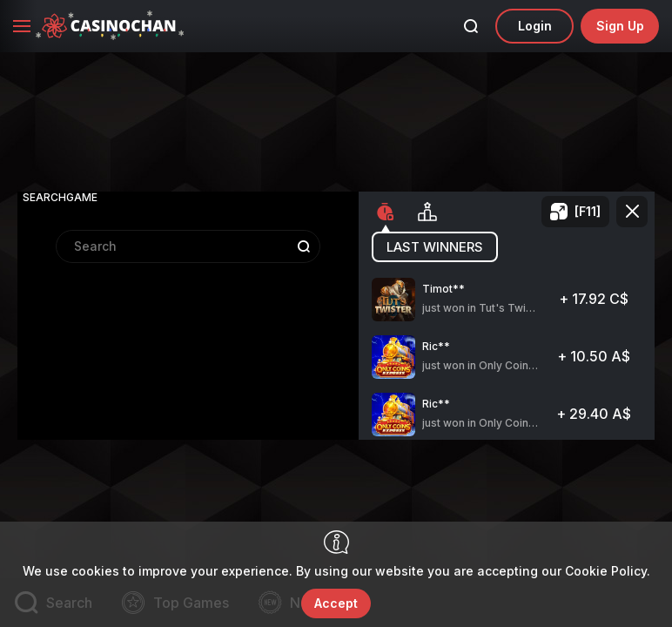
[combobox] (188, 319)
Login (535, 26)
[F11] (588, 211)
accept (336, 603)
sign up (620, 26)
